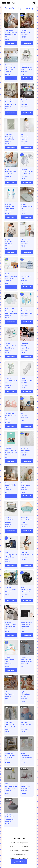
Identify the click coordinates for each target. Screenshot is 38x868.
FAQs (19, 847)
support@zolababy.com (14, 851)
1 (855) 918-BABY (26, 851)
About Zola (12, 847)
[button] (11, 21)
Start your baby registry (19, 854)
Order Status (25, 847)
